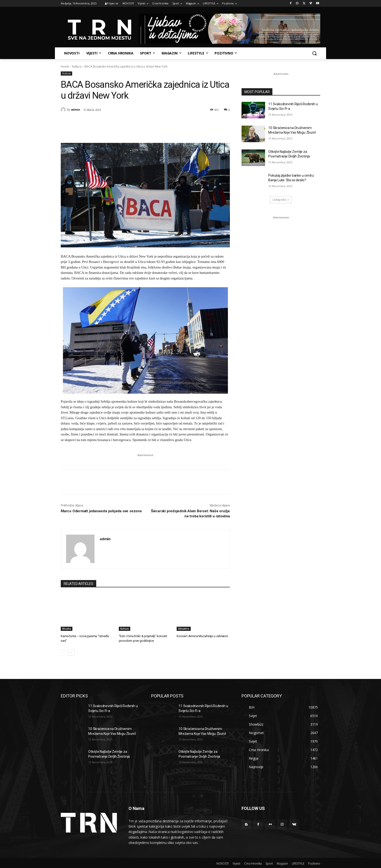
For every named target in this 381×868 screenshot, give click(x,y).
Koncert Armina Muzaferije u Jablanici (202, 636)
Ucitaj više (281, 200)
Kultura (77, 66)
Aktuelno (184, 629)
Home (65, 66)
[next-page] (72, 652)
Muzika (67, 629)
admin (76, 109)
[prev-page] (64, 652)
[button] (314, 53)
